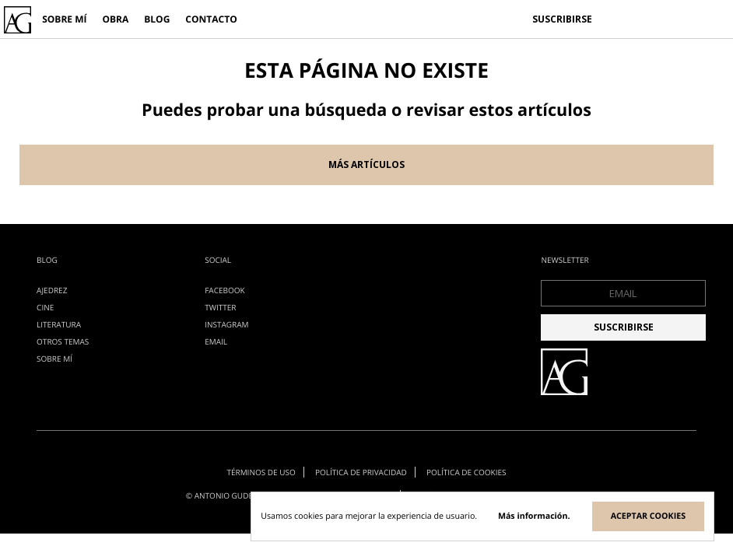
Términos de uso (261, 472)
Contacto (211, 19)
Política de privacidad (361, 472)
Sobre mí (64, 19)
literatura (59, 324)
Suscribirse (562, 19)
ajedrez (52, 290)
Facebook (224, 290)
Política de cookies (466, 472)
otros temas (63, 341)
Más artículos (366, 164)
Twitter (220, 307)
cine (45, 307)
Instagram (226, 324)
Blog (157, 19)
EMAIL (216, 341)
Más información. (534, 516)
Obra (115, 19)
